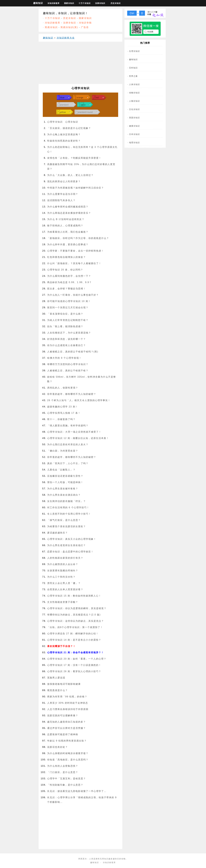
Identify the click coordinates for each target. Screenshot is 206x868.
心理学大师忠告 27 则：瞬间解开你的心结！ (73, 634)
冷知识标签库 (54, 3)
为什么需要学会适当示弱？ (63, 194)
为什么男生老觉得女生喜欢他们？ (67, 545)
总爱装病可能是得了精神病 (63, 734)
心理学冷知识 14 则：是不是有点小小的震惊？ (74, 640)
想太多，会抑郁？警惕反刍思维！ (67, 289)
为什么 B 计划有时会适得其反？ (66, 219)
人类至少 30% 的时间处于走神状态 (68, 703)
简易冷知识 (51, 27)
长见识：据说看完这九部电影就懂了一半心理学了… (77, 791)
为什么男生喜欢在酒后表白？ (64, 495)
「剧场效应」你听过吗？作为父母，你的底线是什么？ (78, 238)
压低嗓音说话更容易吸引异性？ (65, 476)
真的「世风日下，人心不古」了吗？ (68, 463)
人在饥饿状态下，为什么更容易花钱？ (69, 333)
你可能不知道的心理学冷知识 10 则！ (69, 301)
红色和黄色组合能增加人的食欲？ (67, 257)
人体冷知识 (134, 84)
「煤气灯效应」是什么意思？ (64, 520)
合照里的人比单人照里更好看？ (65, 589)
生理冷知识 (134, 51)
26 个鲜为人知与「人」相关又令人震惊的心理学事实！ (79, 400)
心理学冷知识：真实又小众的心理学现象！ (72, 539)
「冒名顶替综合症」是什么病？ (65, 314)
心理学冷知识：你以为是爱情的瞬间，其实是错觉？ (77, 608)
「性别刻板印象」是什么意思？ (65, 785)
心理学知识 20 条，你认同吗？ (65, 270)
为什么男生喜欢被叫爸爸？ (63, 489)
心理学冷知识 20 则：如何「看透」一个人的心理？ (77, 659)
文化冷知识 (134, 109)
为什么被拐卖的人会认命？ (63, 564)
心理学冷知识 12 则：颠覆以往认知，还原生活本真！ (78, 438)
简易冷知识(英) (69, 27)
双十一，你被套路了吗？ (61, 419)
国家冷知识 (69, 3)
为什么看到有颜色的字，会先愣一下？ (69, 276)
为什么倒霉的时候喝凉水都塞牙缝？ (68, 753)
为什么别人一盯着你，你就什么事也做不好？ (73, 295)
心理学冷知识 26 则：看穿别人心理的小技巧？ (74, 671)
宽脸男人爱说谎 (56, 678)
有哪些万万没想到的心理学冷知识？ (68, 364)
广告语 (85, 27)
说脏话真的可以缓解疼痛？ (63, 716)
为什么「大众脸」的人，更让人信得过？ (70, 175)
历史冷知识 (116, 3)
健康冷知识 (134, 126)
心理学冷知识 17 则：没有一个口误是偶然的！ (74, 665)
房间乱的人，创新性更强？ (63, 388)
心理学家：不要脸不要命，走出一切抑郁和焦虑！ (76, 251)
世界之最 (133, 76)
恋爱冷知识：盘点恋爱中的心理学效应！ (70, 552)
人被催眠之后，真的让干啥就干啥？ (68, 371)
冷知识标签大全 (66, 38)
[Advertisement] (80, 64)
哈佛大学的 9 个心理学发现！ (64, 358)
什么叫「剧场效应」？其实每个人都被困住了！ (74, 263)
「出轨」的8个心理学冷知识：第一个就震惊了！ (75, 627)
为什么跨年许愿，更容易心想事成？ (68, 244)
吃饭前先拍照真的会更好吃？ (64, 141)
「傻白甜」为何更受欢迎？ (63, 451)
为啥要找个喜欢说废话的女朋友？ (67, 526)
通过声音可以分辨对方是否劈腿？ (67, 728)
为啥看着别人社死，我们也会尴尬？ (68, 232)
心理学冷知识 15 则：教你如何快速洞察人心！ (74, 596)
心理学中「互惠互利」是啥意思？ (67, 779)
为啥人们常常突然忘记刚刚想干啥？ (68, 320)
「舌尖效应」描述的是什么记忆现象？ (69, 128)
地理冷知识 (134, 143)
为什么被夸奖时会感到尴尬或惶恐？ (68, 207)
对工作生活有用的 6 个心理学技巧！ (68, 507)
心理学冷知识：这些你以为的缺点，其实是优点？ (76, 621)
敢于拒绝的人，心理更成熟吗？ (65, 226)
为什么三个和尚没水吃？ (61, 577)
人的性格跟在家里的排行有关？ (65, 558)
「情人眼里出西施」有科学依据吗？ (68, 426)
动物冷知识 (134, 93)
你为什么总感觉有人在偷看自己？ (67, 345)
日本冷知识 (134, 134)
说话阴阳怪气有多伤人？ (61, 200)
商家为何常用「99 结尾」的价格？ (67, 697)
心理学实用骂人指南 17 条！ (64, 413)
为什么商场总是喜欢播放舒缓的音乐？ (69, 213)
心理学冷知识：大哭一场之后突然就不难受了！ (74, 432)
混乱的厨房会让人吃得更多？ (64, 181)
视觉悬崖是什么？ (58, 690)
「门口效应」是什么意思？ (63, 772)
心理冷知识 (72, 122)
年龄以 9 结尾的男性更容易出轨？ (67, 741)
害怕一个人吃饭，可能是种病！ (65, 482)
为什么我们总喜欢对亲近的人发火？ (68, 444)
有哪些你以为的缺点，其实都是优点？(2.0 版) (74, 615)
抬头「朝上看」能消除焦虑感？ (65, 326)
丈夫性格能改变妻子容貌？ (63, 602)
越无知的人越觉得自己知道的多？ (67, 722)
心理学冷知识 (55, 122)
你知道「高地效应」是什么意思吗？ (68, 760)
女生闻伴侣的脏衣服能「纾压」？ (67, 501)
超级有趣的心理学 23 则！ (63, 407)
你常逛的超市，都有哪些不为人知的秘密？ (72, 394)
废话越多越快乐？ (58, 533)
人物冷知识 (134, 101)
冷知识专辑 (85, 23)
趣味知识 (38, 3)
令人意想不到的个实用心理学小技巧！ (69, 514)
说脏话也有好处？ (58, 747)
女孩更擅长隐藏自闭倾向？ (63, 571)
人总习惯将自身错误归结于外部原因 (68, 709)
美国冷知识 (134, 118)
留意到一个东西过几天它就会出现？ (68, 308)
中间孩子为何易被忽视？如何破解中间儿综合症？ (76, 188)
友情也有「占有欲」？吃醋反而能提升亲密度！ (74, 158)
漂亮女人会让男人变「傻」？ (64, 583)
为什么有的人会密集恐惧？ (63, 766)
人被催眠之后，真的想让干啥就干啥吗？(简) (73, 352)
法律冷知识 (100, 3)
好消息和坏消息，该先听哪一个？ (67, 339)
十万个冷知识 (85, 3)
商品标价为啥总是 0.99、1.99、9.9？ (69, 282)
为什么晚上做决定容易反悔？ (64, 134)
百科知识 (133, 68)
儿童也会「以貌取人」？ (61, 470)
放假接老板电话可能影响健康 (64, 684)
